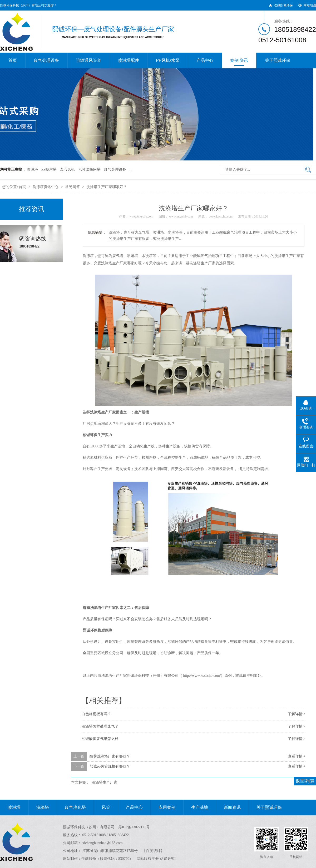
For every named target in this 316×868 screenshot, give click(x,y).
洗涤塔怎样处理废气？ (100, 726)
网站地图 (310, 5)
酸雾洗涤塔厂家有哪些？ (110, 756)
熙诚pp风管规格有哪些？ (110, 766)
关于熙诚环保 (278, 60)
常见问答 (72, 187)
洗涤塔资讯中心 (46, 187)
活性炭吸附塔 (90, 170)
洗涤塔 (39, 808)
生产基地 (196, 808)
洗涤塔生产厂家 (114, 263)
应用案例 (163, 808)
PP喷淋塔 (49, 170)
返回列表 (305, 781)
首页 (13, 60)
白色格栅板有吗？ (96, 714)
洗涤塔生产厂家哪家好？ (107, 187)
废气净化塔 (71, 808)
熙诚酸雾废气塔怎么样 (100, 739)
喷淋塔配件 (129, 60)
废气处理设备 (46, 60)
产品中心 (205, 60)
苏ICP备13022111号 (134, 827)
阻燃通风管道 (88, 60)
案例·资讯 (239, 62)
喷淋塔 (32, 170)
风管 (102, 808)
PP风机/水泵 (168, 60)
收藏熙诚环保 (283, 5)
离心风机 (67, 170)
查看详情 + (297, 756)
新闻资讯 (228, 808)
